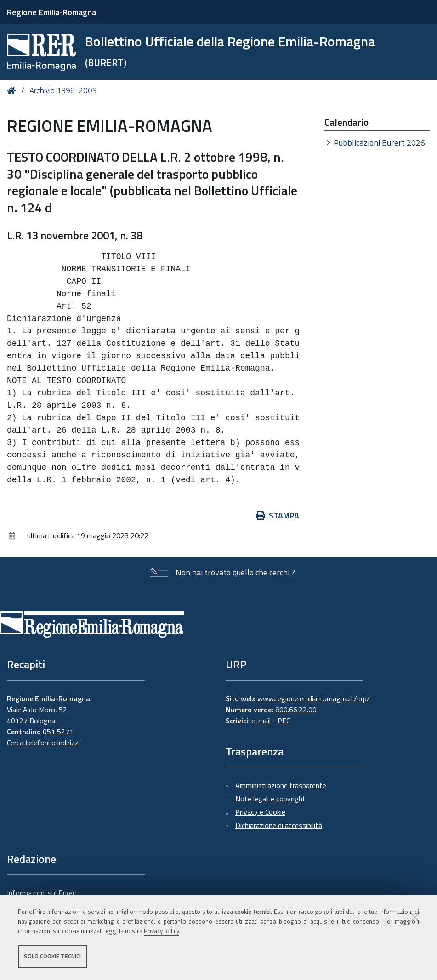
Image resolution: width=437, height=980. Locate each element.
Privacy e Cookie (260, 812)
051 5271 (58, 732)
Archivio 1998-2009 (63, 90)
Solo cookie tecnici (52, 956)
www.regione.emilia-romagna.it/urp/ (314, 698)
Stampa (278, 515)
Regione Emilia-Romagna (51, 12)
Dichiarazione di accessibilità (279, 825)
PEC (284, 721)
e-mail (261, 721)
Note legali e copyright (270, 799)
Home (13, 91)
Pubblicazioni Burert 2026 (379, 143)
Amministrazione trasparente (281, 785)
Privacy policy (162, 931)
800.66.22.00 (296, 710)
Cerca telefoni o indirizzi (43, 743)
